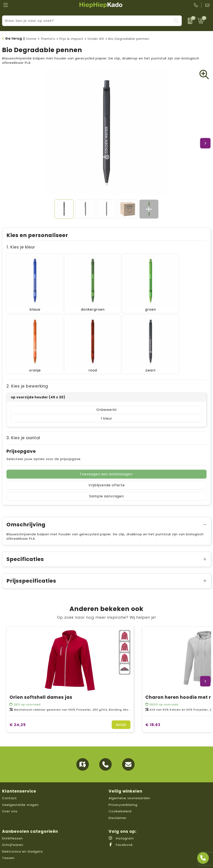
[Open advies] (203, 858)
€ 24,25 (18, 709)
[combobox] (87, 21)
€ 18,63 (153, 709)
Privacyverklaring (123, 789)
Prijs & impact (71, 39)
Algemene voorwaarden (129, 782)
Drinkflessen (12, 823)
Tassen (8, 842)
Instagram (121, 823)
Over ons (10, 796)
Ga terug (14, 38)
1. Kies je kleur (21, 247)
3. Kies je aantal (23, 422)
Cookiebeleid (120, 796)
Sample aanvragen (106, 481)
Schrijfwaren (13, 829)
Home (31, 39)
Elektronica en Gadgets (22, 836)
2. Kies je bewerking (27, 371)
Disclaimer (118, 802)
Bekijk (121, 709)
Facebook (121, 829)
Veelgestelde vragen (20, 789)
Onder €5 (96, 39)
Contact (9, 782)
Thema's (48, 39)
